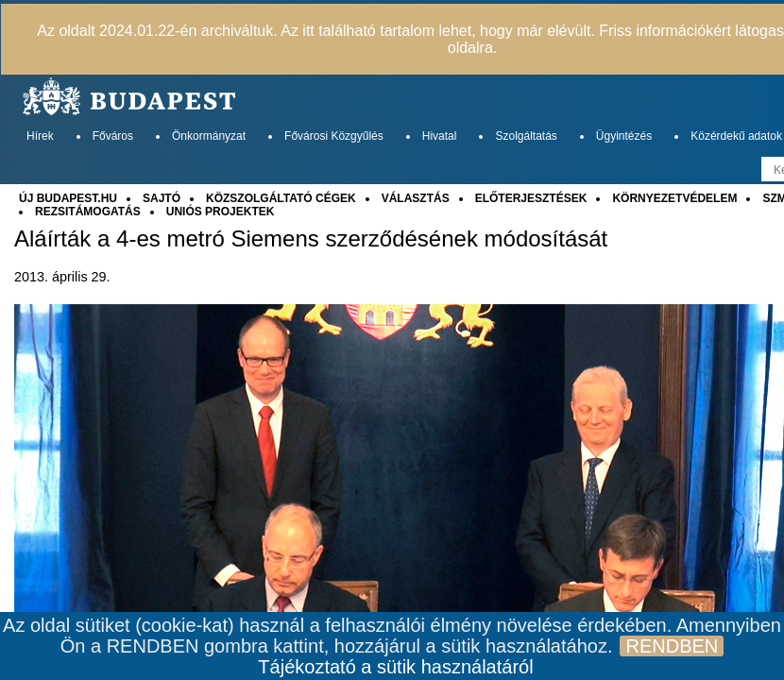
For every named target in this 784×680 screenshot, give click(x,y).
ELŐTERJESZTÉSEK (531, 198)
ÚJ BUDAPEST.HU (68, 198)
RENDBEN (672, 646)
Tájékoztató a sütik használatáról (395, 667)
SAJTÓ (162, 198)
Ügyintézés (624, 136)
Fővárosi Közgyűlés (334, 136)
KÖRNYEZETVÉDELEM (674, 198)
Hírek (40, 136)
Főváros (113, 136)
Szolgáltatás (526, 136)
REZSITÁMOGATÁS (88, 212)
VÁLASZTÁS (416, 198)
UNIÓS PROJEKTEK (221, 212)
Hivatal (440, 136)
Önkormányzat (209, 136)
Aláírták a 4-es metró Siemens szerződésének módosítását (311, 239)
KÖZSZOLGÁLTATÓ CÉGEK (281, 198)
